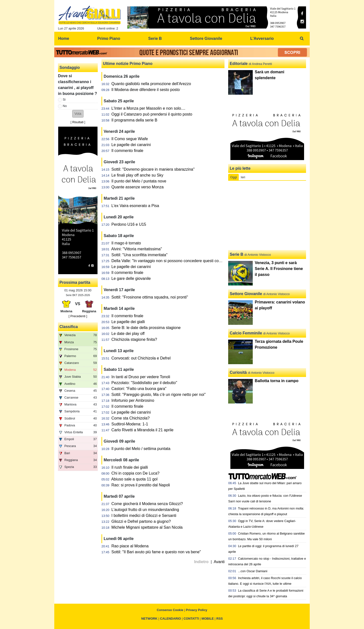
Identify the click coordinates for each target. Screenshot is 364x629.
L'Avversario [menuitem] (262, 38)
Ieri (243, 177)
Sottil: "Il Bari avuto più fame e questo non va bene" (156, 552)
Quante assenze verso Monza (138, 187)
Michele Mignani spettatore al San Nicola (147, 527)
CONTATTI (191, 619)
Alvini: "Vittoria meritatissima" (137, 249)
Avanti (219, 562)
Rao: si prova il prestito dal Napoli (141, 485)
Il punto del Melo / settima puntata (141, 449)
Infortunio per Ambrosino (133, 400)
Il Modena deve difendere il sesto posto (146, 90)
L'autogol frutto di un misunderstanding (145, 510)
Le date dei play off (128, 334)
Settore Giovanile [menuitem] (206, 38)
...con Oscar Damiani (253, 571)
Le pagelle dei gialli (128, 322)
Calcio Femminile (246, 333)
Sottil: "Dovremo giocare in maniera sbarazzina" (153, 169)
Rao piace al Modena (130, 546)
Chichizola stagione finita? (134, 339)
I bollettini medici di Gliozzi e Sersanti (144, 516)
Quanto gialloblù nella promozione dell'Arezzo (151, 84)
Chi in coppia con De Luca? (136, 473)
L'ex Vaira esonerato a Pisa (135, 206)
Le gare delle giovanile (131, 278)
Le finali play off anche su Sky (137, 175)
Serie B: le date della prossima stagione (146, 328)
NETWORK (149, 619)
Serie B (236, 254)
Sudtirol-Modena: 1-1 (130, 424)
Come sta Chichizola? (131, 418)
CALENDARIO (171, 619)
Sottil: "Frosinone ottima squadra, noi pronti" (150, 297)
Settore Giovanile (246, 294)
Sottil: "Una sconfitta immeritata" (140, 255)
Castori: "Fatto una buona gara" (139, 389)
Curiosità (238, 372)
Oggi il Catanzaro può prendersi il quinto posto (152, 114)
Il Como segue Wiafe (130, 139)
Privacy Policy (197, 610)
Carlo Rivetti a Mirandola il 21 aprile (143, 430)
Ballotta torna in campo (277, 381)
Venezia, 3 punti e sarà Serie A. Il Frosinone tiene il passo (279, 269)
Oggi (233, 177)
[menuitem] (302, 39)
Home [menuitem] (64, 38)
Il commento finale (127, 151)
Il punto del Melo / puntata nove (139, 181)
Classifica (69, 327)
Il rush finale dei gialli (130, 467)
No (65, 106)
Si (64, 99)
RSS (220, 619)
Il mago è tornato (126, 243)
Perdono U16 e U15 (129, 224)
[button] (78, 114)
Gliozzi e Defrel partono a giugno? (141, 521)
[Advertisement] (267, 215)
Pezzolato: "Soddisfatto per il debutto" (144, 383)
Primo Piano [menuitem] (109, 38)
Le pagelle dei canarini (131, 145)
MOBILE (208, 619)
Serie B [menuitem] (155, 38)
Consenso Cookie (170, 610)
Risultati (78, 122)
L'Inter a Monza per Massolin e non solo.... (148, 108)
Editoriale (239, 64)
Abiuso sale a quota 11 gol (134, 479)
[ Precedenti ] (78, 316)
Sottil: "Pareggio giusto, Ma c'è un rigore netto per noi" (159, 395)
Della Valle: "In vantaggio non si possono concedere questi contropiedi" (173, 261)
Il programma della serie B (134, 120)
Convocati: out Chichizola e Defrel (141, 358)
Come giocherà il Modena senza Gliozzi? (147, 504)
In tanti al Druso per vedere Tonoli (141, 377)
